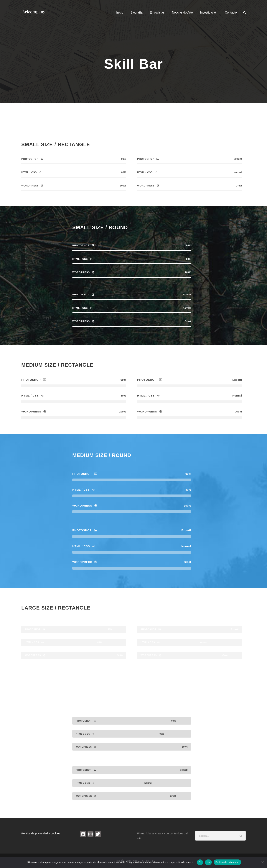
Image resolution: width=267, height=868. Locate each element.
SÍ (200, 862)
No (208, 862)
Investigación (209, 13)
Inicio (120, 13)
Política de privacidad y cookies (41, 833)
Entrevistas (157, 13)
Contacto (231, 13)
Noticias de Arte (182, 13)
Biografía (136, 13)
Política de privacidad (227, 862)
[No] (262, 862)
